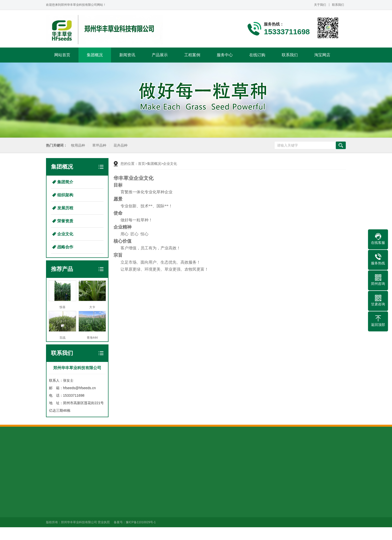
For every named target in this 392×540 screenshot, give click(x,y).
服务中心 (225, 55)
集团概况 (95, 55)
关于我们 (320, 5)
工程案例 (192, 55)
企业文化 (65, 234)
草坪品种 (98, 145)
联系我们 (338, 5)
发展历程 (65, 208)
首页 (141, 164)
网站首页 (62, 55)
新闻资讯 (127, 55)
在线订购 (257, 55)
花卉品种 (120, 145)
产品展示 (160, 55)
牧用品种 (77, 145)
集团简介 (65, 182)
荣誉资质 (65, 221)
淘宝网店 (322, 55)
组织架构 (65, 195)
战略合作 (65, 247)
